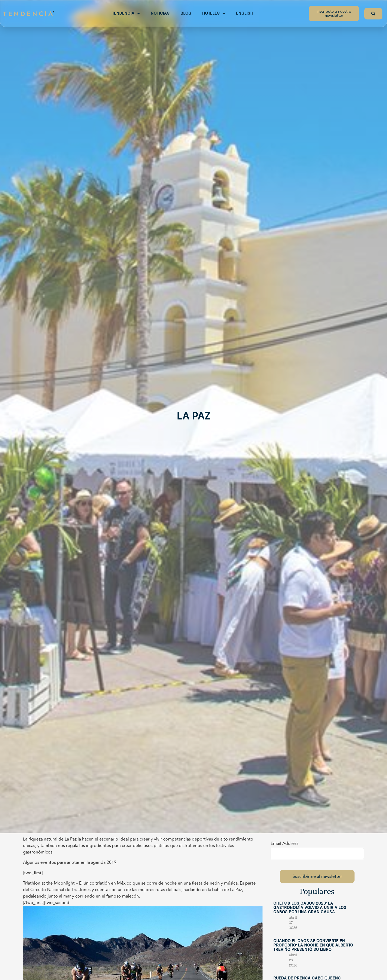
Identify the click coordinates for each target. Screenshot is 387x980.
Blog (186, 14)
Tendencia (126, 14)
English (245, 14)
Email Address (285, 844)
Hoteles (214, 14)
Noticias (160, 14)
